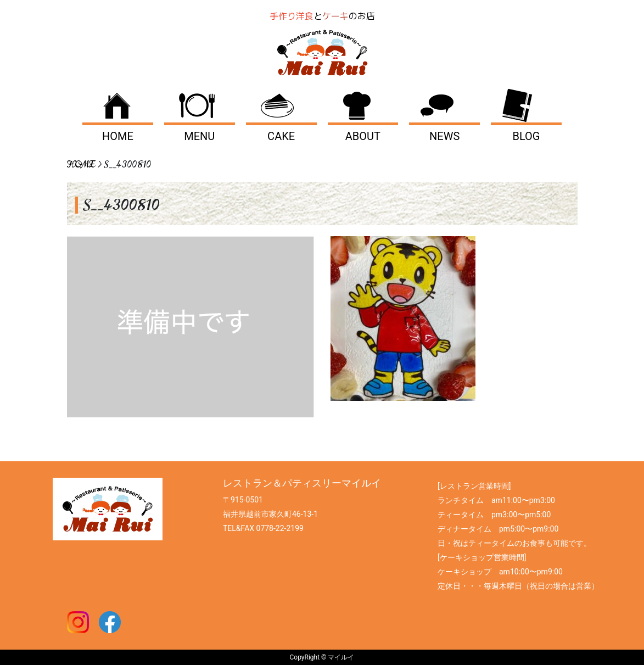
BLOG (527, 136)
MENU (199, 136)
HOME (118, 136)
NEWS (444, 136)
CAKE (281, 136)
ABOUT (363, 136)
